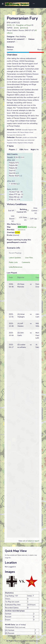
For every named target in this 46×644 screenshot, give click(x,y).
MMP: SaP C (22, 227)
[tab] (15, 253)
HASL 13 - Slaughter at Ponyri (19, 25)
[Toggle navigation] (33, 4)
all (24, 541)
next (16, 28)
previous (24, 28)
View (21, 541)
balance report (33, 541)
